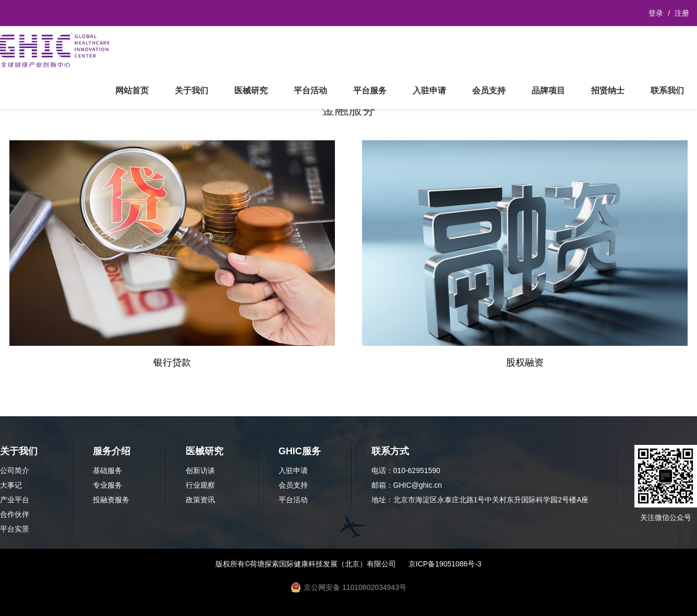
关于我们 (191, 90)
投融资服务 (111, 500)
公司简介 (15, 470)
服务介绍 (112, 451)
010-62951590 (417, 470)
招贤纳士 (608, 90)
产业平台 (15, 500)
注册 (682, 13)
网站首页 (132, 90)
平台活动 (310, 90)
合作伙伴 (15, 514)
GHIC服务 (300, 451)
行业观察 (200, 485)
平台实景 (15, 529)
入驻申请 (429, 90)
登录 (656, 13)
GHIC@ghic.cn (418, 485)
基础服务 (107, 470)
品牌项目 (548, 90)
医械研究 (251, 90)
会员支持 (489, 90)
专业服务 (107, 485)
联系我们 (667, 90)
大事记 (11, 485)
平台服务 (370, 90)
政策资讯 (200, 500)
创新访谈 (200, 470)
